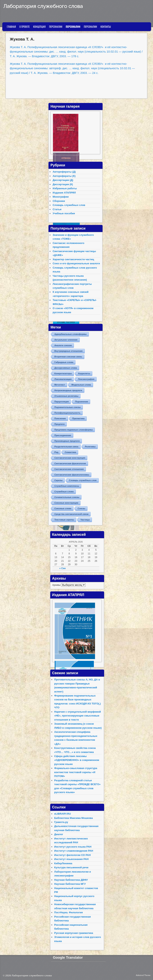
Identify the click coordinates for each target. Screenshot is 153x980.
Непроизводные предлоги (68, 390)
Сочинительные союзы (67, 497)
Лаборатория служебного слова (43, 6)
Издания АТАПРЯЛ (64, 193)
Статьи (57, 209)
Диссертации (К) (63, 184)
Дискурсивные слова (66, 368)
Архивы (56, 585)
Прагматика (78, 418)
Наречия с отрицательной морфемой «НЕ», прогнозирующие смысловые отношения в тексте (78, 716)
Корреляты (84, 373)
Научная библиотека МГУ (70, 884)
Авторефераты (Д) (64, 172)
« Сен (63, 568)
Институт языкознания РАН (71, 859)
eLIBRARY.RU (63, 814)
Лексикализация (63, 379)
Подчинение (82, 402)
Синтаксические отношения (69, 469)
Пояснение (60, 418)
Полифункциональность (67, 413)
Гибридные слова (64, 362)
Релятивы (90, 447)
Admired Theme (143, 975)
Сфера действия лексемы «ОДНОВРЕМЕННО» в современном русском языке (77, 760)
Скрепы (58, 480)
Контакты (106, 27)
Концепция (39, 27)
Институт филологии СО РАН (73, 855)
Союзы (82, 508)
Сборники (59, 201)
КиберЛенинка (63, 863)
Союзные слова (63, 508)
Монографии (61, 197)
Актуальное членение (66, 340)
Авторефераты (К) (64, 176)
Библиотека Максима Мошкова (74, 818)
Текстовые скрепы (64, 520)
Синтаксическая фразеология (70, 463)
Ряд (56, 452)
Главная (11, 27)
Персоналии (56, 27)
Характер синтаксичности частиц (73, 259)
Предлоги (59, 424)
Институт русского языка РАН (73, 847)
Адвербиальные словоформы (70, 334)
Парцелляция (61, 402)
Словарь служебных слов (69, 205)
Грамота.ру (61, 822)
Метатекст (60, 385)
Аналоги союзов (63, 345)
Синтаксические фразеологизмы (72, 475)
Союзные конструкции (66, 503)
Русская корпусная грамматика (74, 933)
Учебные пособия (64, 213)
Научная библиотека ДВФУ (71, 880)
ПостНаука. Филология (69, 912)
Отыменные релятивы (66, 396)
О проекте (25, 27)
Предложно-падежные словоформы (73, 430)
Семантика (70, 452)
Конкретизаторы (63, 373)
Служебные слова (64, 492)
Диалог (59, 834)
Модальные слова (81, 385)
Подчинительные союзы (67, 407)
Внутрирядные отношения (68, 351)
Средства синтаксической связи (71, 514)
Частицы (85, 520)
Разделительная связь (66, 447)
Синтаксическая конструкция (70, 458)
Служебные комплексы (67, 486)
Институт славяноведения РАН (74, 851)
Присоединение (63, 435)
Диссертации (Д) (63, 180)
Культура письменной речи (71, 867)
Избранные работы (65, 188)
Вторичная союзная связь (68, 357)
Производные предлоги (67, 441)
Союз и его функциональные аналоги (76, 263)
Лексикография (86, 379)
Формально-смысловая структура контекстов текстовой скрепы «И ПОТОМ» (76, 772)
